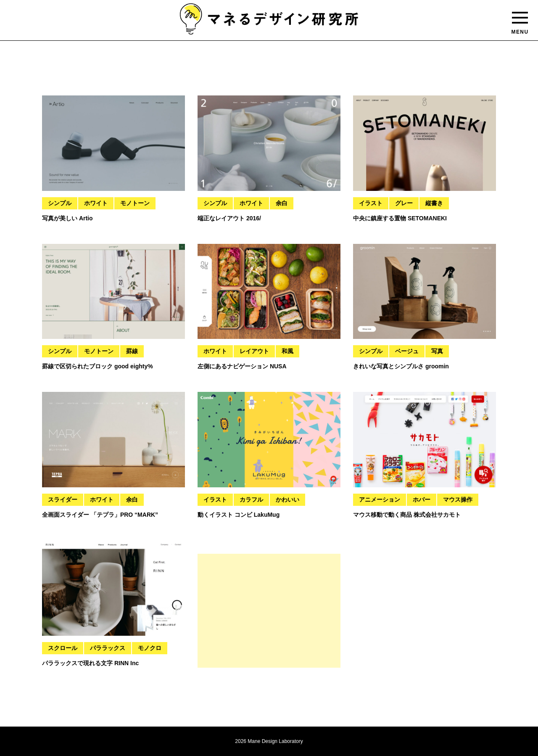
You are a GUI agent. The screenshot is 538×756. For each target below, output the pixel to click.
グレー (404, 203)
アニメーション (380, 500)
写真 (437, 351)
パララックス (108, 648)
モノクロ (150, 648)
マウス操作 (458, 500)
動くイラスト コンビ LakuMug (239, 515)
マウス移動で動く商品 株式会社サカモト (407, 515)
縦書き (434, 203)
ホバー (422, 500)
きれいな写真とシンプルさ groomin (401, 366)
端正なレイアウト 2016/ (229, 218)
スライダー (63, 500)
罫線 (132, 351)
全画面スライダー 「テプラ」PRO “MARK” (100, 515)
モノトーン (135, 203)
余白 (282, 203)
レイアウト (254, 351)
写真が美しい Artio (67, 218)
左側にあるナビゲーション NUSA (242, 366)
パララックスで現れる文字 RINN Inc (90, 663)
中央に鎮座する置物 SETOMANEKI (400, 218)
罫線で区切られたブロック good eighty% (98, 366)
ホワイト (96, 203)
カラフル (251, 500)
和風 (287, 351)
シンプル (60, 203)
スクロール (63, 648)
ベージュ (407, 351)
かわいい (287, 500)
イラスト (371, 203)
